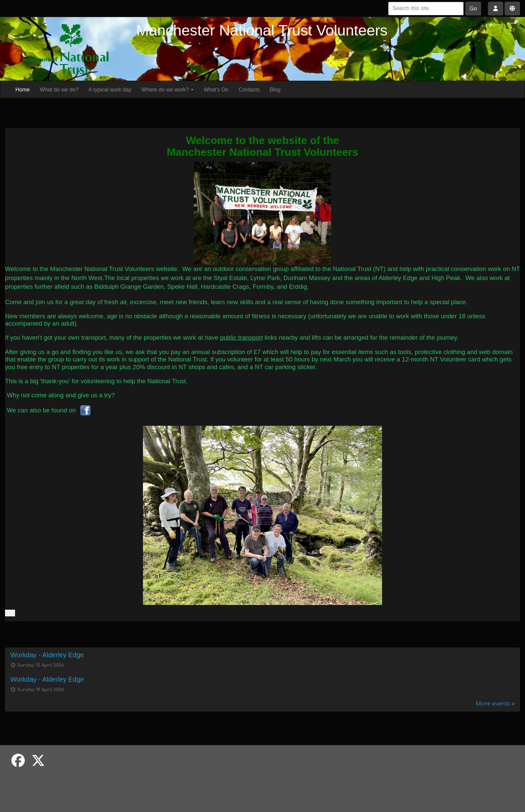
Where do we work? (167, 90)
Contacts (249, 90)
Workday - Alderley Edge (47, 655)
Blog (275, 90)
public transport (241, 337)
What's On (216, 90)
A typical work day (110, 90)
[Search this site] (426, 9)
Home (23, 90)
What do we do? (59, 90)
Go (473, 9)
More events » (495, 704)
